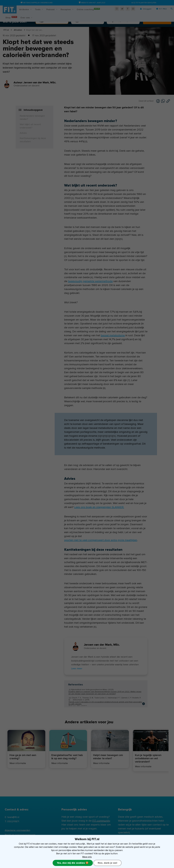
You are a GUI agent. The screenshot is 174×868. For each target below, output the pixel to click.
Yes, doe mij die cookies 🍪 (73, 863)
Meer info (87, 857)
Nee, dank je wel (108, 863)
